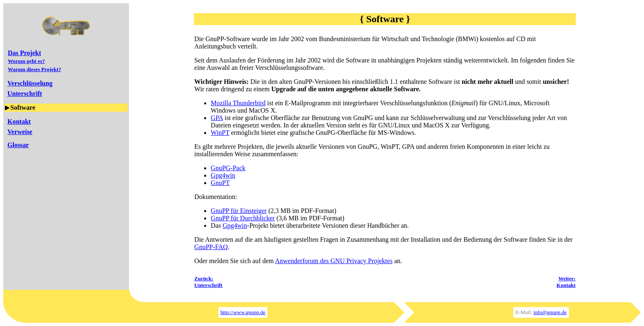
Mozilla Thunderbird (238, 103)
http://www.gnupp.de (243, 312)
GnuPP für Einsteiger (239, 211)
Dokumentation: (216, 197)
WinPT (220, 133)
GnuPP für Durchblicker (243, 218)
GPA (217, 118)
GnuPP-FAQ (211, 247)
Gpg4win (223, 175)
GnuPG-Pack (228, 168)
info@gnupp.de (550, 312)
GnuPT (220, 183)
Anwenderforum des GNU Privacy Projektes (333, 261)
